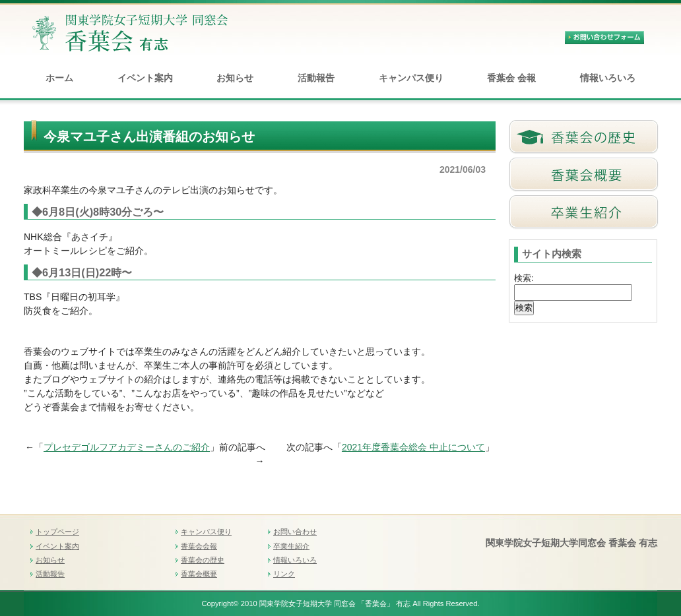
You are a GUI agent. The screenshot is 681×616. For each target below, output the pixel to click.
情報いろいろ (608, 78)
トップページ (57, 532)
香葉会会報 (199, 546)
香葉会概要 (199, 574)
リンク (284, 574)
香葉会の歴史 (203, 560)
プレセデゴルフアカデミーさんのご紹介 (127, 447)
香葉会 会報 (511, 78)
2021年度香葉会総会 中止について (413, 447)
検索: (524, 278)
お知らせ (235, 78)
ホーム (59, 78)
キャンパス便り (411, 78)
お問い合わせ (295, 532)
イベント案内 (145, 78)
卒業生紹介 (291, 546)
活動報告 (316, 78)
